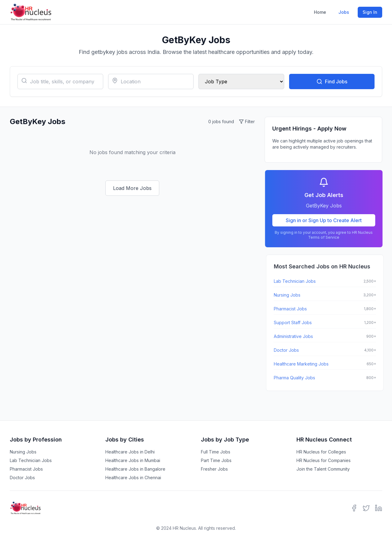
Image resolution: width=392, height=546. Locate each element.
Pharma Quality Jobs (297, 378)
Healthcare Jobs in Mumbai (133, 460)
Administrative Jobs (296, 336)
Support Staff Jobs (295, 322)
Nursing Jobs (289, 295)
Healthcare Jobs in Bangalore (135, 469)
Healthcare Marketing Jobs (303, 364)
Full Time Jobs (216, 452)
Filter (247, 121)
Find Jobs (332, 82)
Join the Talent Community (323, 469)
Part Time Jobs (216, 460)
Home (320, 12)
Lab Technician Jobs (297, 281)
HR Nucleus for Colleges (321, 452)
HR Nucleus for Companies (324, 460)
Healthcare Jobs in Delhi (130, 452)
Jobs (344, 12)
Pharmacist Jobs (292, 309)
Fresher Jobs (214, 469)
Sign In (370, 12)
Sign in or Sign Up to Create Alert (326, 220)
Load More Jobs (132, 188)
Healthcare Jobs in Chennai (133, 478)
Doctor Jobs (288, 350)
